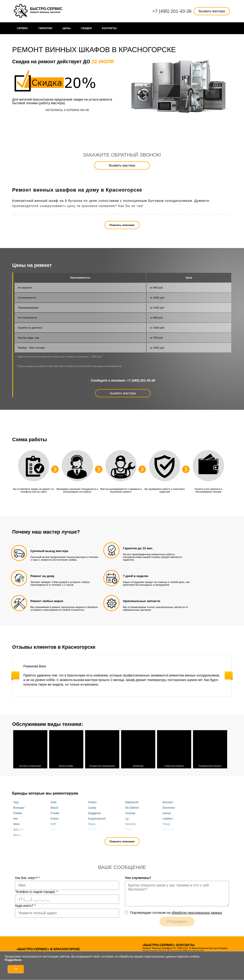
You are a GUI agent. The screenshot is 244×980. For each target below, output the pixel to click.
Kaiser (55, 819)
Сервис (23, 28)
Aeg (16, 802)
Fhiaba (18, 813)
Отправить (177, 921)
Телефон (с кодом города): (36, 892)
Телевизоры (138, 749)
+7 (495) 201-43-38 (172, 11)
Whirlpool (169, 830)
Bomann (168, 802)
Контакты (109, 28)
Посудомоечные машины (210, 749)
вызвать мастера (123, 393)
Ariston (92, 802)
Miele (17, 824)
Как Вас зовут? (27, 878)
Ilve (16, 819)
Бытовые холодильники (30, 749)
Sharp (92, 824)
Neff (53, 824)
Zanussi (18, 835)
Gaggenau (95, 813)
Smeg (166, 824)
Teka (54, 830)
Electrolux (169, 808)
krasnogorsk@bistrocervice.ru (186, 951)
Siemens (131, 824)
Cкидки (86, 28)
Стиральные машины (174, 749)
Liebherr (168, 819)
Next (229, 675)
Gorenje (130, 813)
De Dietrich (132, 808)
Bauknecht (132, 802)
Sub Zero (19, 830)
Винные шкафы (66, 749)
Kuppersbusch (97, 819)
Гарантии (45, 28)
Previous (15, 675)
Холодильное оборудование (102, 749)
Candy (92, 808)
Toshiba (93, 830)
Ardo (54, 802)
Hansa (167, 813)
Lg (127, 819)
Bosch (55, 808)
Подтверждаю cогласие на (176, 913)
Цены (67, 28)
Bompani (19, 808)
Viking (129, 830)
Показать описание (122, 225)
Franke (55, 813)
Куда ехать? (25, 906)
